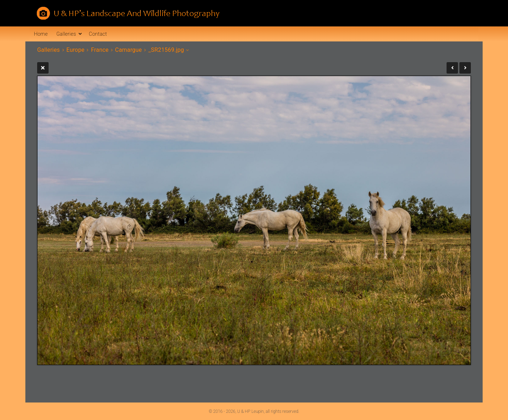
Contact (98, 34)
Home (41, 34)
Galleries (66, 34)
